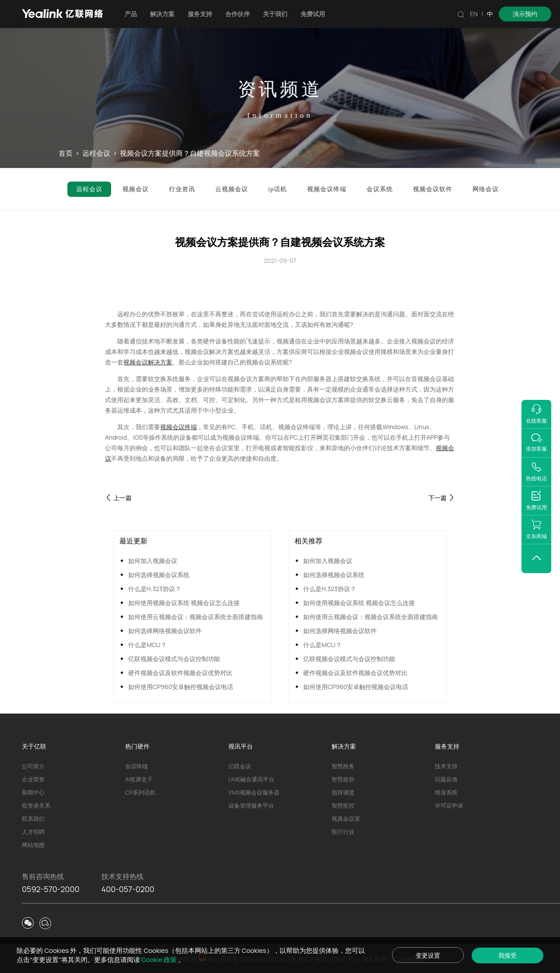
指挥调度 (343, 792)
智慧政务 (343, 766)
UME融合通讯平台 (251, 779)
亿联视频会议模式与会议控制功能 (174, 659)
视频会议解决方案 (148, 362)
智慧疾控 (343, 805)
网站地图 (33, 845)
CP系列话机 (140, 792)
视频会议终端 (178, 427)
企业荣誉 (33, 779)
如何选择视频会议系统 (159, 575)
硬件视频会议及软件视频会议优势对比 (180, 673)
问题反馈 (446, 779)
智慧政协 (343, 779)
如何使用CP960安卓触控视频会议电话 (181, 687)
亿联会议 (240, 766)
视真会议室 (346, 819)
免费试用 (313, 14)
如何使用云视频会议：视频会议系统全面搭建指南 (196, 617)
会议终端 (136, 766)
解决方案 (162, 14)
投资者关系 (36, 805)
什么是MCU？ (147, 645)
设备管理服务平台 (251, 805)
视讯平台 (241, 746)
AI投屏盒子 (139, 779)
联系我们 (33, 819)
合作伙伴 (238, 14)
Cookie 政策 (160, 960)
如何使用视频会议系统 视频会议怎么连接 (184, 603)
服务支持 (200, 14)
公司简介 (33, 766)
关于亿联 (34, 746)
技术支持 (446, 766)
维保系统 (446, 792)
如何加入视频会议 (153, 561)
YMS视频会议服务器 (254, 792)
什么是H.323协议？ (155, 589)
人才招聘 (33, 832)
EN (474, 14)
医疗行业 (343, 832)
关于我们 (275, 14)
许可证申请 (449, 805)
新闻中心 (33, 792)
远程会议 (96, 153)
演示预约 (525, 14)
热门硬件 (137, 746)
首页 (66, 153)
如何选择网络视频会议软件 (165, 631)
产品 (131, 14)
